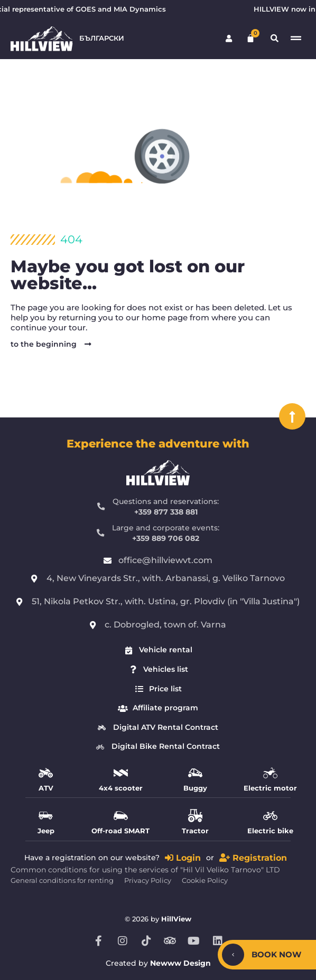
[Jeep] (46, 816)
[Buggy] (195, 773)
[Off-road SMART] (121, 816)
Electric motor (270, 788)
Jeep (46, 831)
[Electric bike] (270, 816)
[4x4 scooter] (121, 773)
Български (102, 38)
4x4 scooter (121, 788)
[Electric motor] (270, 773)
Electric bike (270, 831)
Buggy (195, 788)
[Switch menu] (296, 39)
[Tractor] (195, 816)
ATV (46, 788)
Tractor (195, 831)
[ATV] (46, 773)
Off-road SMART (120, 831)
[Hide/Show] (233, 955)
